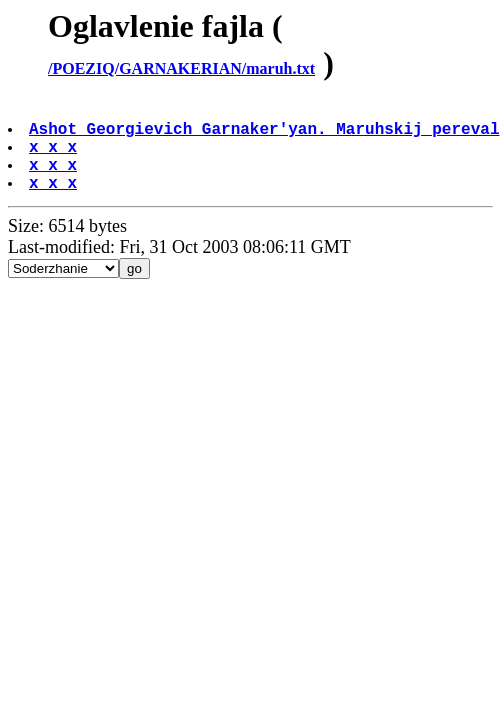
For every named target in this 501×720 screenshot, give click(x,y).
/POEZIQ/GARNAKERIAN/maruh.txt (181, 68)
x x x (55, 158)
